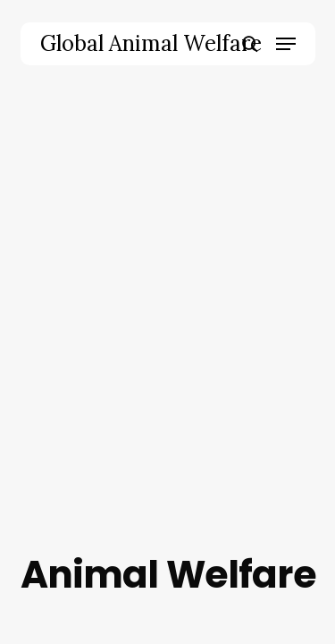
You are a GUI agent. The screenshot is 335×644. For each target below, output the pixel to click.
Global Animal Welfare (151, 44)
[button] (286, 44)
